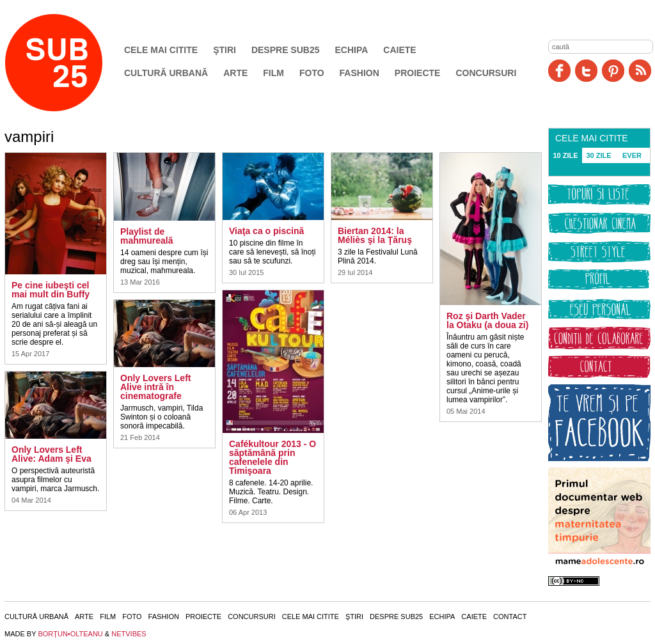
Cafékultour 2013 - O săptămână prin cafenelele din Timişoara (272, 457)
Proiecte (418, 73)
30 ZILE (598, 155)
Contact (510, 617)
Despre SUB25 (286, 50)
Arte (235, 73)
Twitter (586, 71)
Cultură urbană (166, 73)
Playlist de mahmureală (146, 236)
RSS (640, 71)
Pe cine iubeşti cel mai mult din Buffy (51, 290)
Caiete (399, 50)
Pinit (613, 71)
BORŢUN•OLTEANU (70, 634)
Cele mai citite (161, 50)
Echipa (352, 50)
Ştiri (225, 50)
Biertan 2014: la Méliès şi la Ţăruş (375, 235)
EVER (632, 155)
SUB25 (68, 63)
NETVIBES (129, 634)
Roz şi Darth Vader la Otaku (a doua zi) (487, 320)
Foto (312, 73)
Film (273, 73)
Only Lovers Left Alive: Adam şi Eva (51, 454)
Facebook (559, 71)
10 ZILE (565, 155)
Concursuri (486, 73)
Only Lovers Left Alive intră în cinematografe (155, 387)
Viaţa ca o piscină (266, 231)
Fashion (359, 73)
